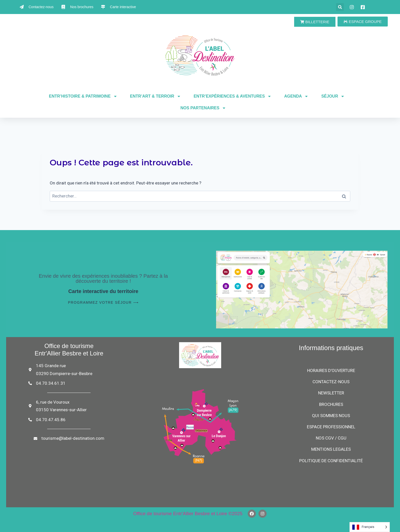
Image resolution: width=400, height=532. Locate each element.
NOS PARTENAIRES (203, 108)
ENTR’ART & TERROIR (155, 96)
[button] (340, 7)
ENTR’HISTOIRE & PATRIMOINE (83, 96)
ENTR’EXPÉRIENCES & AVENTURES (233, 96)
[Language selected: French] (370, 527)
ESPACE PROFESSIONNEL (331, 427)
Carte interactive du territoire (103, 291)
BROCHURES (331, 404)
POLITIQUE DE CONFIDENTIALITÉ (331, 461)
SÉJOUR (333, 96)
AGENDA (296, 96)
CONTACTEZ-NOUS (331, 382)
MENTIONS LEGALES (331, 449)
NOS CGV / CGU (331, 438)
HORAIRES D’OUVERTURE (331, 370)
